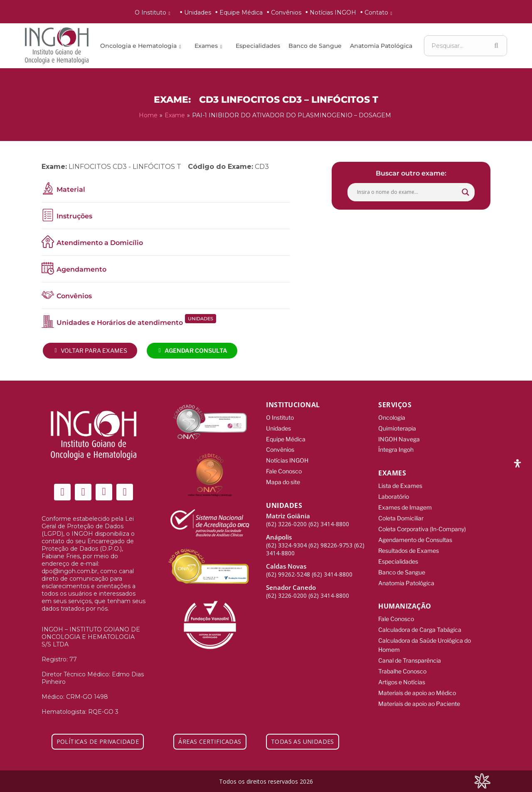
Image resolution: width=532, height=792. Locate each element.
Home (148, 115)
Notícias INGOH (333, 12)
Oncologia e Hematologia (142, 46)
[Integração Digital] (482, 780)
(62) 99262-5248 (288, 571)
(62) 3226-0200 (286, 521)
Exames (210, 46)
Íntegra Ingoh (396, 448)
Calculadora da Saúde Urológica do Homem (425, 638)
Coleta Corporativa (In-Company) (422, 525)
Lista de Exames (400, 484)
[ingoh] (57, 46)
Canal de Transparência (410, 653)
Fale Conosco (284, 469)
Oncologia (392, 417)
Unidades (198, 12)
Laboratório (394, 494)
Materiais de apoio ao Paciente (419, 694)
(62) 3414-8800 (329, 521)
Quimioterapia (397, 427)
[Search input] (407, 191)
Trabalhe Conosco (402, 663)
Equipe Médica (241, 12)
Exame (175, 115)
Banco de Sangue (315, 46)
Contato (380, 12)
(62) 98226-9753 (330, 542)
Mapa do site (283, 479)
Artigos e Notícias (402, 674)
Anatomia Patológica (381, 46)
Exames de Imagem (405, 504)
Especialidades (258, 46)
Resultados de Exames (409, 546)
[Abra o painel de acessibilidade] (517, 463)
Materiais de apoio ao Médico (417, 684)
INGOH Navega (399, 437)
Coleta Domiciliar (401, 515)
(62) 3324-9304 (286, 542)
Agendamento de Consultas (415, 536)
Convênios (286, 12)
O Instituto (154, 12)
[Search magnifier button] (465, 191)
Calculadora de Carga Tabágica (420, 623)
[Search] (496, 46)
